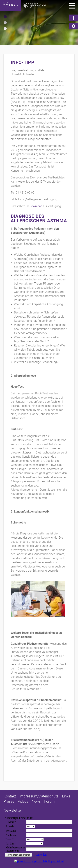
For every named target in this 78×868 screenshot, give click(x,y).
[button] (5, 17)
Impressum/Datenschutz (39, 796)
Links (66, 796)
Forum (49, 801)
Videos (23, 801)
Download (36, 206)
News (36, 801)
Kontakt (10, 796)
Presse (9, 801)
